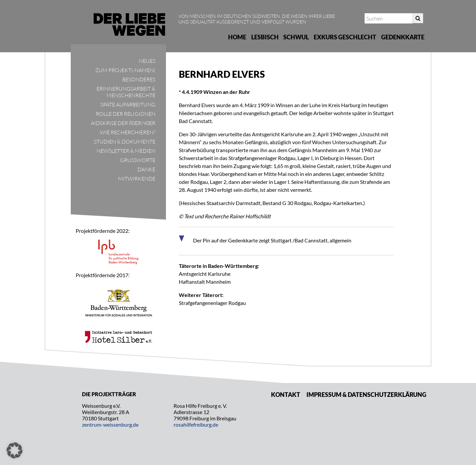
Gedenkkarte (403, 37)
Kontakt (286, 395)
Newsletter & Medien (126, 151)
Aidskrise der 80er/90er (123, 123)
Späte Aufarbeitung (128, 105)
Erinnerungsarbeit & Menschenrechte (126, 92)
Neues (147, 61)
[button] (15, 450)
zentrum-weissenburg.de (110, 424)
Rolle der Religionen (126, 114)
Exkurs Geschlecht (345, 37)
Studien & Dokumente (125, 142)
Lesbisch (265, 37)
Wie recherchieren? (128, 132)
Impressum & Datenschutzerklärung (366, 395)
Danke (146, 169)
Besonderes (139, 79)
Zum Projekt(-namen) (125, 70)
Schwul (296, 37)
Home (237, 37)
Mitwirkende (137, 179)
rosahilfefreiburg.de (196, 424)
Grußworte (138, 160)
